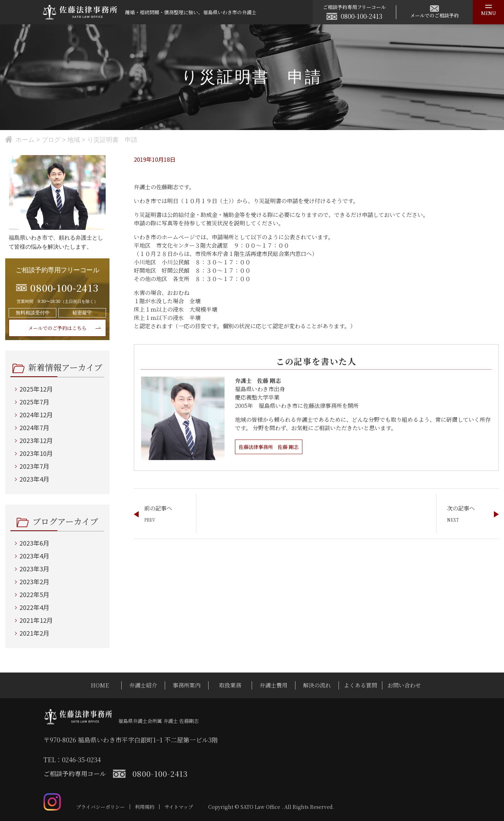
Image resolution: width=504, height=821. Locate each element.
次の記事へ (461, 508)
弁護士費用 (274, 685)
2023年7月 (34, 466)
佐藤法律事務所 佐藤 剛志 (273, 447)
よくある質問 (360, 685)
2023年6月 (34, 543)
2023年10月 (36, 453)
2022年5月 (34, 594)
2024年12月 (36, 414)
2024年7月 (34, 427)
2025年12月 (36, 389)
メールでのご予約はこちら (57, 328)
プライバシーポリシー (100, 807)
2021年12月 (36, 620)
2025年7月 (34, 402)
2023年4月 (34, 479)
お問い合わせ (404, 685)
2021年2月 (34, 633)
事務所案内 (187, 685)
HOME (100, 685)
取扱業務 (230, 685)
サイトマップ (179, 807)
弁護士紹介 (143, 685)
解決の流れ (317, 685)
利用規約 (145, 807)
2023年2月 (34, 581)
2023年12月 (36, 440)
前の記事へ (158, 508)
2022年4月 (34, 607)
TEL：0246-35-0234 (72, 759)
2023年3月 (34, 569)
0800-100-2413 (361, 16)
